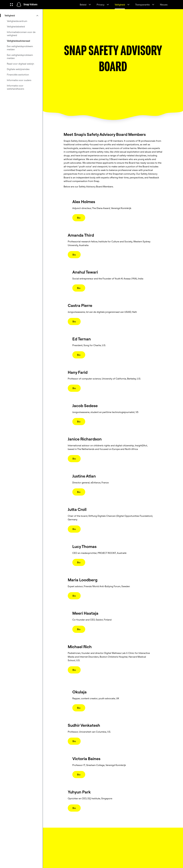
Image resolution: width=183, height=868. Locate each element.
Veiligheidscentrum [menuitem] (17, 21)
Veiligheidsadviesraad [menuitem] (18, 41)
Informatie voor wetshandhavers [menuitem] (16, 87)
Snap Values (30, 5)
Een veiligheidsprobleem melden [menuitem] (20, 48)
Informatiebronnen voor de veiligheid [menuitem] (21, 34)
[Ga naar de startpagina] (19, 5)
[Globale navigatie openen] (11, 5)
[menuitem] (21, 15)
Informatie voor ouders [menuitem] (19, 80)
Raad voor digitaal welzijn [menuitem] (20, 64)
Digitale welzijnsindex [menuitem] (18, 69)
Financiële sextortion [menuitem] (18, 75)
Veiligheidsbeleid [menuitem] (16, 26)
